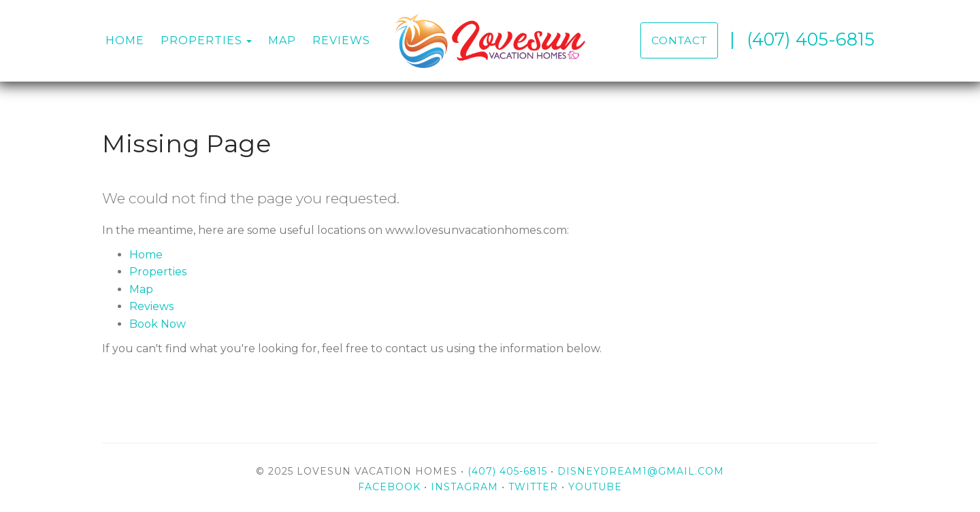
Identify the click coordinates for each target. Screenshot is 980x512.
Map (282, 40)
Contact (679, 40)
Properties (201, 40)
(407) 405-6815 (811, 39)
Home (125, 40)
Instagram (464, 487)
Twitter (533, 487)
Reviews (341, 40)
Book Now (158, 324)
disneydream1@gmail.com (641, 471)
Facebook (389, 487)
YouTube (595, 487)
